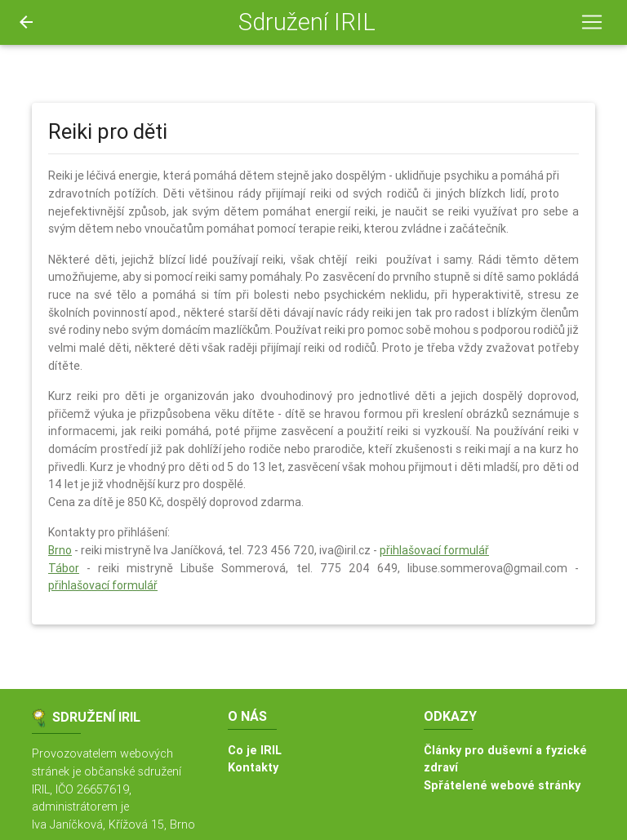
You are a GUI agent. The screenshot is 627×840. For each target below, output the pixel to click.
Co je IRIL (255, 750)
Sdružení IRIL (307, 22)
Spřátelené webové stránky (502, 785)
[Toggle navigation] (592, 22)
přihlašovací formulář (434, 550)
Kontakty (253, 767)
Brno (60, 550)
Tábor (64, 568)
